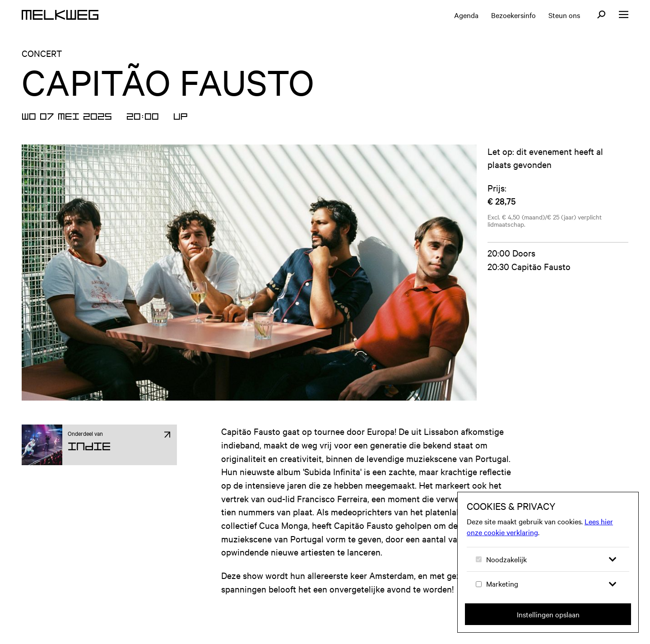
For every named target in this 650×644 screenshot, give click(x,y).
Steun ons (564, 15)
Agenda (466, 15)
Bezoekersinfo (513, 15)
